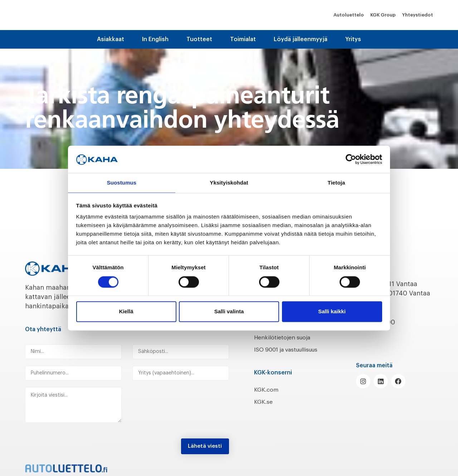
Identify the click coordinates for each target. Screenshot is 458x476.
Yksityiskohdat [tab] (229, 183)
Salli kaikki (332, 312)
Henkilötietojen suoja (287, 337)
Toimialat (243, 39)
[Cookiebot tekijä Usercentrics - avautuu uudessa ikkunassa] (351, 159)
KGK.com (268, 399)
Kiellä (126, 312)
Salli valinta (229, 312)
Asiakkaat (111, 39)
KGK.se (265, 411)
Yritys (353, 39)
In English (155, 39)
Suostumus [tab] (122, 183)
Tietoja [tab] (337, 183)
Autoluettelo (349, 15)
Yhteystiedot (418, 15)
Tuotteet (199, 39)
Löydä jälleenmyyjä (301, 39)
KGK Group (383, 15)
